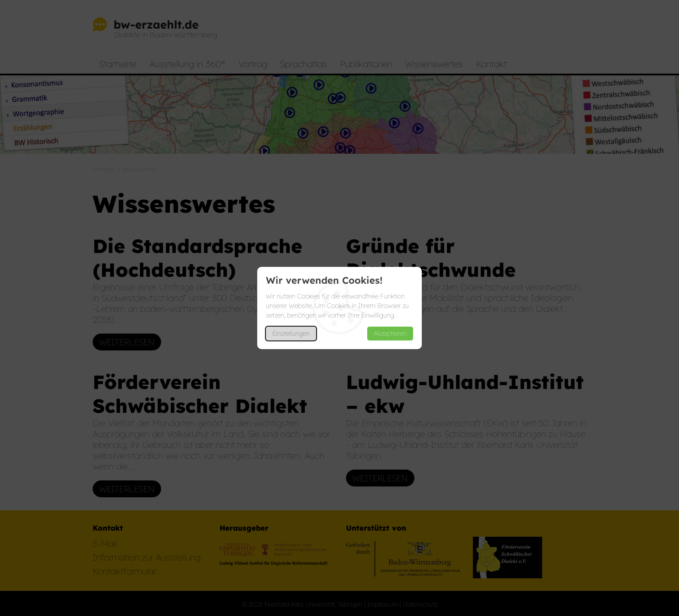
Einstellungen (291, 333)
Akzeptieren (390, 333)
